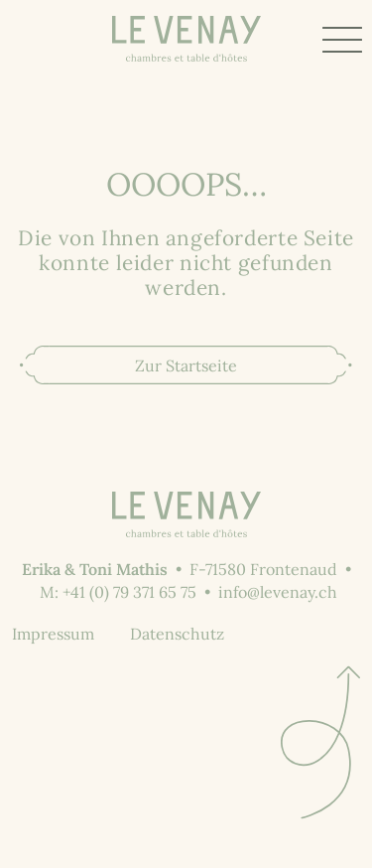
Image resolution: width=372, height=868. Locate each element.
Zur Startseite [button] (186, 365)
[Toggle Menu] (342, 40)
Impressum (53, 634)
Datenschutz (177, 634)
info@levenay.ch (278, 592)
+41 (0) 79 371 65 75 (129, 592)
